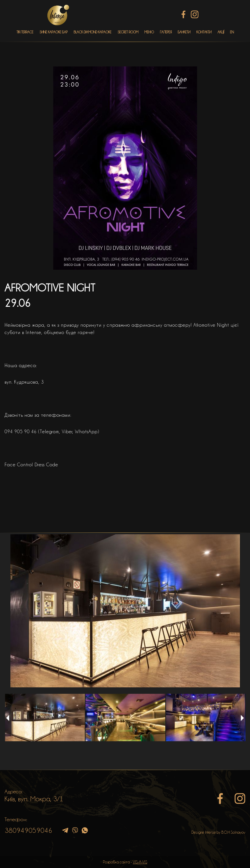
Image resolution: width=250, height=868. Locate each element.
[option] (125, 611)
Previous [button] (8, 718)
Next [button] (242, 718)
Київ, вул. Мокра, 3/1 (34, 799)
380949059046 (28, 830)
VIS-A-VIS (140, 862)
